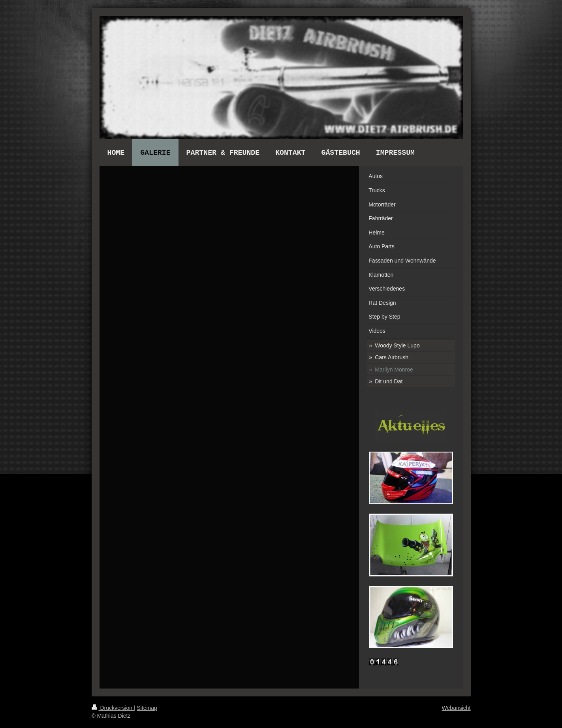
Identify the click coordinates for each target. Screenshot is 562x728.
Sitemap (147, 708)
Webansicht (456, 708)
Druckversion (113, 708)
